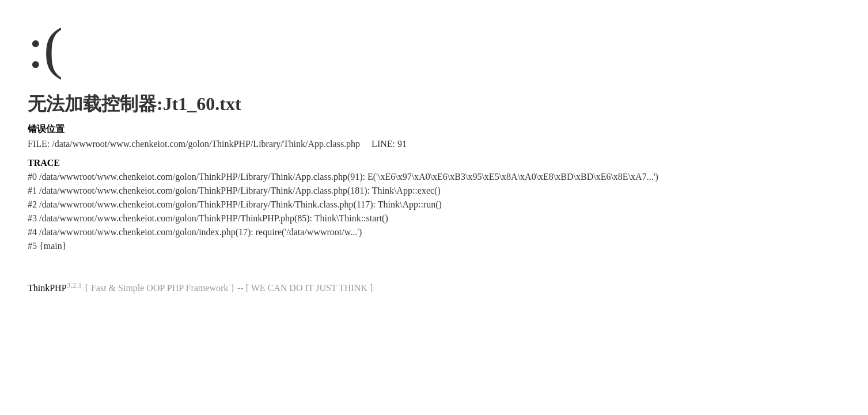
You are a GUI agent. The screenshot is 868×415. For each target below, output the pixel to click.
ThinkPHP (47, 288)
